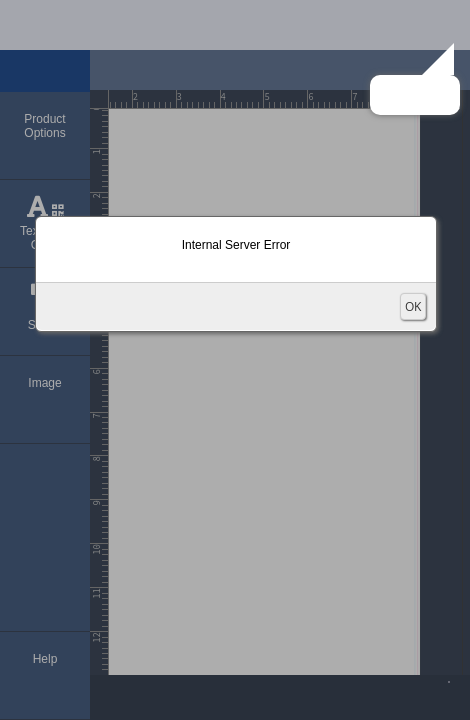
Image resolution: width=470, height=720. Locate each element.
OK (413, 306)
